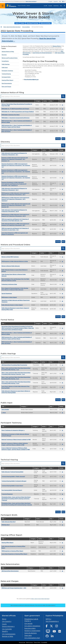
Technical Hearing (6, 74)
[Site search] (64, 6)
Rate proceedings (46, 23)
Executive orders (30, 628)
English (50, 2)
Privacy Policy (37, 642)
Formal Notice (5, 61)
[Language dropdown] (64, 2)
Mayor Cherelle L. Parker (24, 6)
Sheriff (4, 631)
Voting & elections (31, 633)
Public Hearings (6, 64)
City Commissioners (9, 634)
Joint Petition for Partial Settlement (42, 53)
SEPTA (48, 619)
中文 (60, 2)
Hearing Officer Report (8, 80)
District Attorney (8, 626)
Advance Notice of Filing (8, 52)
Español (56, 2)
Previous (58, 139)
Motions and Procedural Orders (10, 58)
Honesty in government (32, 631)
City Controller (7, 629)
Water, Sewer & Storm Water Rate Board (12, 27)
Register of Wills (8, 636)
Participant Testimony (7, 71)
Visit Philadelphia (52, 621)
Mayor (4, 619)
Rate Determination (7, 83)
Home (17, 23)
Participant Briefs (6, 77)
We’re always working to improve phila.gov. (33, 605)
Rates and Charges (6, 87)
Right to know (29, 642)
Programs (50, 6)
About (23, 23)
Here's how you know (31, 1)
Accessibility (44, 642)
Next (63, 139)
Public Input (5, 67)
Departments (56, 6)
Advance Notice (57, 46)
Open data (28, 635)
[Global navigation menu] (3, 6)
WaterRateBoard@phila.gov (31, 80)
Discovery (4, 55)
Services (45, 6)
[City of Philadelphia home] (12, 6)
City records (28, 623)
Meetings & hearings (33, 23)
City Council (6, 621)
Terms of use (22, 642)
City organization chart (32, 638)
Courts (4, 624)
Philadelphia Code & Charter (31, 620)
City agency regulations (32, 626)
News (61, 6)
